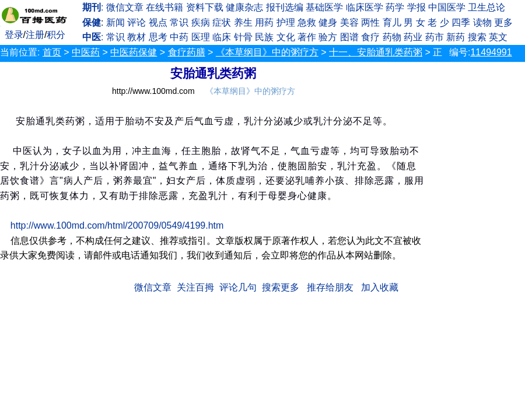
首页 (52, 52)
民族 (264, 37)
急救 (307, 22)
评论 (136, 22)
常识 (179, 22)
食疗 (370, 37)
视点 (158, 22)
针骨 (243, 37)
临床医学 (365, 7)
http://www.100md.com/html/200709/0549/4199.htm (117, 225)
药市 (435, 37)
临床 (222, 37)
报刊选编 (285, 7)
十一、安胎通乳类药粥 (376, 52)
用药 (264, 22)
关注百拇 (195, 287)
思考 (158, 37)
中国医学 (447, 7)
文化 (286, 37)
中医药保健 (134, 52)
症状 (222, 22)
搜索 (477, 37)
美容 (349, 22)
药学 (395, 7)
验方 (328, 37)
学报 (416, 7)
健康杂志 (244, 7)
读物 (482, 22)
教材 (136, 37)
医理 (201, 37)
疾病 (201, 22)
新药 (456, 37)
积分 (56, 35)
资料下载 (205, 7)
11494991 (491, 52)
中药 (179, 37)
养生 (243, 22)
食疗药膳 (187, 52)
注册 (35, 35)
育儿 (392, 22)
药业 (413, 37)
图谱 (349, 37)
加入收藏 (380, 287)
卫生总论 (487, 7)
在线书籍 (164, 7)
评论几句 (238, 287)
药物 (392, 37)
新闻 (116, 22)
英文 (498, 37)
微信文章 (125, 7)
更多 (503, 22)
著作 (307, 37)
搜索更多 (281, 287)
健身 (328, 22)
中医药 (86, 52)
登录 (14, 35)
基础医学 (324, 7)
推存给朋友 (330, 287)
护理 (286, 22)
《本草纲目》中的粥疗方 (267, 52)
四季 (461, 22)
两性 (370, 22)
